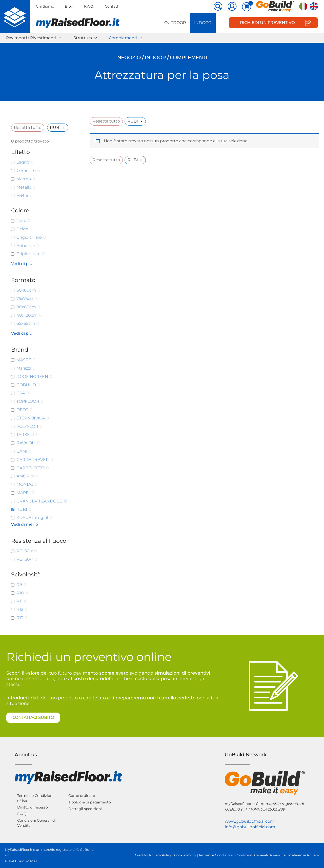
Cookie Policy (185, 855)
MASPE (24, 360)
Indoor (203, 23)
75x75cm (25, 299)
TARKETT (25, 435)
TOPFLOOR (28, 401)
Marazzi (24, 368)
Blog (69, 6)
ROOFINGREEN (32, 377)
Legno (23, 162)
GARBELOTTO (31, 468)
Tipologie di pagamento (90, 802)
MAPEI (23, 493)
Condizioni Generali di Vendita (36, 823)
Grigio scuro (28, 254)
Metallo (24, 187)
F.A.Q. (89, 6)
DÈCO (22, 410)
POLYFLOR (27, 426)
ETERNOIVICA (31, 418)
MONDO (25, 484)
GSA (21, 393)
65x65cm (26, 323)
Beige (22, 229)
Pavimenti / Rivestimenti (34, 38)
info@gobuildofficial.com (250, 827)
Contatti (112, 6)
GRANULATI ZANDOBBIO (42, 501)
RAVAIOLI (26, 443)
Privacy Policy (160, 855)
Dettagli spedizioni (85, 809)
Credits (141, 855)
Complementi (126, 38)
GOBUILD (26, 385)
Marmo (24, 179)
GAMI (22, 451)
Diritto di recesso (33, 807)
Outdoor (175, 23)
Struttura (85, 38)
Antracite (26, 246)
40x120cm (27, 315)
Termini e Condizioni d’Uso (35, 798)
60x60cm (26, 290)
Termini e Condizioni (216, 855)
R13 (20, 618)
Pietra (22, 195)
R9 (19, 585)
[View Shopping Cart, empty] (247, 7)
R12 (20, 609)
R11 (19, 601)
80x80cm (26, 307)
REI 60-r (25, 559)
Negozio (129, 58)
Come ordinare (82, 796)
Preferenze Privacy (304, 855)
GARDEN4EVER (33, 460)
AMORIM (25, 476)
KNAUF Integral (32, 518)
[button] (218, 7)
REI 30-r (25, 551)
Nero (21, 221)
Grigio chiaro (29, 237)
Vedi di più (22, 264)
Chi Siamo (45, 6)
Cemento (26, 170)
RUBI (22, 509)
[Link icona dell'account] (232, 6)
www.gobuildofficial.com (250, 821)
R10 (20, 593)
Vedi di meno (25, 524)
